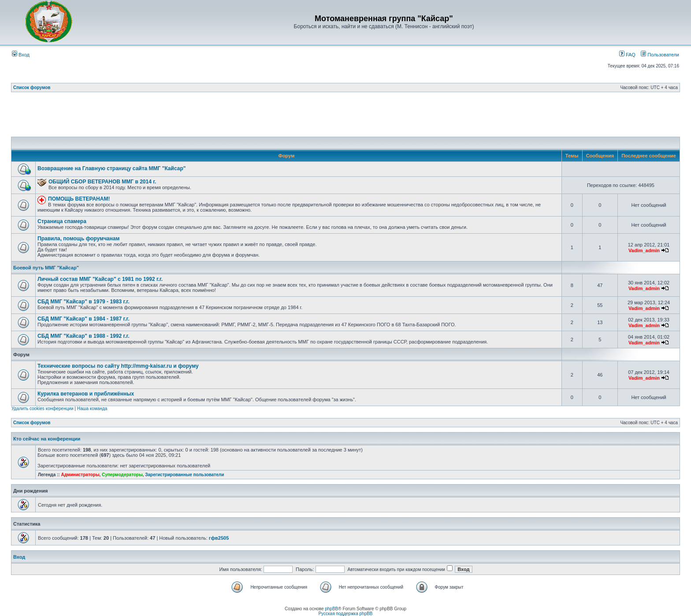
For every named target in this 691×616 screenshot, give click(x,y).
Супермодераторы (122, 475)
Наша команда (92, 409)
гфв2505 (219, 538)
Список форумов (32, 88)
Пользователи (660, 55)
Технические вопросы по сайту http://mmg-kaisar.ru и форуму (118, 366)
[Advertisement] (345, 117)
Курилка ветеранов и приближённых (86, 394)
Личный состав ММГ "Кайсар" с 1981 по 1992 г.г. (100, 279)
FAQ (627, 55)
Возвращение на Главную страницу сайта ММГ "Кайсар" (111, 168)
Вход (21, 55)
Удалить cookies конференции (43, 409)
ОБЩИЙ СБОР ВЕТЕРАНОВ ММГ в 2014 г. (102, 182)
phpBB (331, 609)
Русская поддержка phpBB (345, 614)
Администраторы (80, 475)
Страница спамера (62, 221)
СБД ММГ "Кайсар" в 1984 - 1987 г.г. (84, 319)
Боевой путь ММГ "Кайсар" (46, 268)
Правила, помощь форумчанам (78, 239)
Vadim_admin (644, 250)
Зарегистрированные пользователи (184, 475)
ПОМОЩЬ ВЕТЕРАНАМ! (79, 199)
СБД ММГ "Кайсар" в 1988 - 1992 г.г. (84, 336)
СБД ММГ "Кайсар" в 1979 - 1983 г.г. (84, 302)
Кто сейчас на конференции (47, 439)
